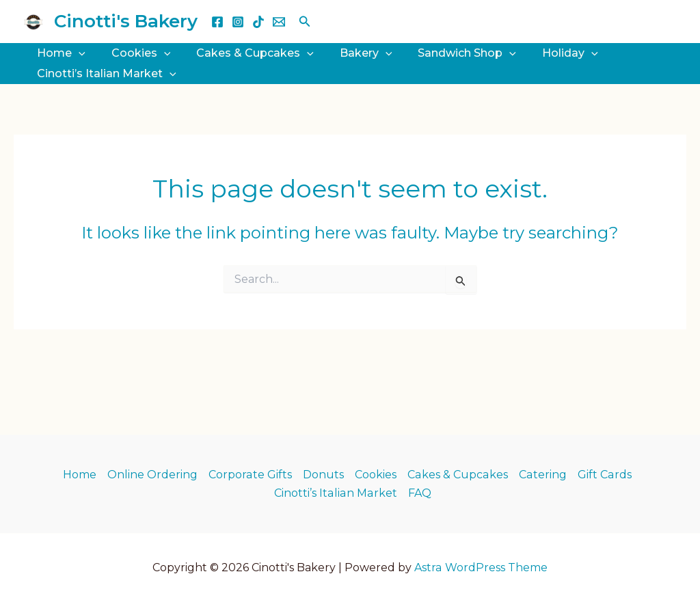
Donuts (325, 475)
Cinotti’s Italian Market (336, 493)
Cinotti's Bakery (126, 21)
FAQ (419, 493)
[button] (305, 22)
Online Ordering (154, 475)
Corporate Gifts (252, 475)
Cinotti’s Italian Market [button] (105, 74)
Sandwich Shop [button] (448, 53)
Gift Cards (604, 475)
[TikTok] (258, 22)
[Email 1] (279, 22)
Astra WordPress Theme (481, 567)
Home (82, 475)
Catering (542, 475)
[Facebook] (217, 22)
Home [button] (59, 53)
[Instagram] (238, 22)
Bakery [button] (352, 53)
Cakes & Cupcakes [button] (245, 53)
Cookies (377, 475)
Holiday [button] (548, 53)
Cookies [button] (135, 53)
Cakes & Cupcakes (458, 475)
